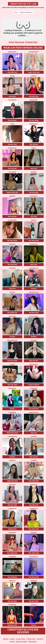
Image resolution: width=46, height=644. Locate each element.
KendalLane (12, 605)
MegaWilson (34, 509)
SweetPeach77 (34, 52)
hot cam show (12, 240)
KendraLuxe (34, 388)
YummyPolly (12, 220)
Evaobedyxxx (34, 268)
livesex (12, 409)
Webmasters (32, 642)
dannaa (34, 220)
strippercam (12, 529)
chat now (12, 289)
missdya (34, 340)
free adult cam (12, 313)
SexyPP (12, 364)
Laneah (12, 76)
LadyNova (12, 581)
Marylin (12, 292)
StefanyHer (12, 533)
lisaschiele (34, 100)
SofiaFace (12, 244)
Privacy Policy (21, 639)
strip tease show (12, 433)
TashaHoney (12, 148)
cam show (12, 96)
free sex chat (12, 505)
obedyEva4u (34, 364)
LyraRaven (12, 484)
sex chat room (34, 240)
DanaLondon (12, 52)
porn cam (34, 265)
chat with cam (12, 72)
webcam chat (12, 625)
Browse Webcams (27, 12)
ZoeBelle (34, 460)
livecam (34, 337)
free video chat (34, 553)
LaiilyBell (12, 196)
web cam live (34, 361)
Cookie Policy (31, 639)
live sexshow (12, 577)
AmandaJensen (12, 340)
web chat (34, 168)
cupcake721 (12, 100)
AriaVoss (34, 605)
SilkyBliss (12, 460)
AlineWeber (12, 388)
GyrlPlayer (34, 581)
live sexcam (34, 144)
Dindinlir (34, 533)
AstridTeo (34, 436)
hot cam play (34, 192)
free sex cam (12, 144)
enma (12, 124)
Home (16, 12)
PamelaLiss (34, 196)
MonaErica (34, 484)
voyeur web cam (34, 72)
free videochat (34, 481)
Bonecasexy (34, 557)
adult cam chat (12, 481)
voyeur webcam (34, 385)
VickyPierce (12, 509)
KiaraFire (34, 172)
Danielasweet (34, 292)
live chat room (34, 577)
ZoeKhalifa (12, 557)
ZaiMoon (34, 76)
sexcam (34, 289)
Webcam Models (21, 642)
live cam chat (12, 265)
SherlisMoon (34, 124)
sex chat (34, 216)
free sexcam (12, 120)
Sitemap (6, 639)
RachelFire (12, 268)
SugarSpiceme (34, 412)
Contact (12, 639)
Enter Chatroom (17, 42)
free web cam (34, 96)
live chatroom (34, 409)
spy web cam (34, 505)
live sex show (34, 120)
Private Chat (31, 42)
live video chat (34, 529)
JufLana (34, 148)
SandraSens (34, 244)
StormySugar (34, 316)
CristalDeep (12, 412)
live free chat (34, 313)
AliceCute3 (12, 316)
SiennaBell (12, 172)
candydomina (12, 436)
